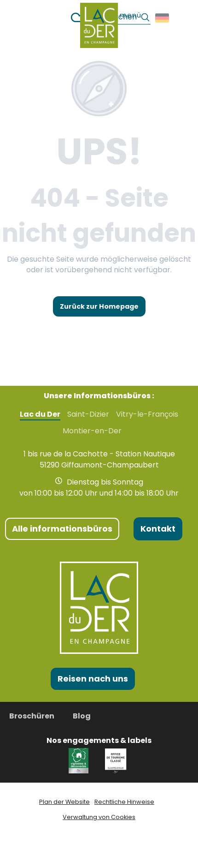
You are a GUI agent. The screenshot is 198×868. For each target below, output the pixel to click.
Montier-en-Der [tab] (92, 431)
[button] (163, 18)
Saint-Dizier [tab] (88, 414)
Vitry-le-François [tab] (147, 414)
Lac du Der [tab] (40, 414)
